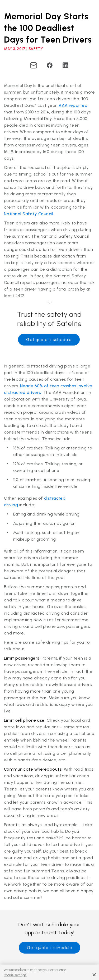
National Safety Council (28, 214)
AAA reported (73, 105)
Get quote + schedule (49, 340)
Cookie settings (15, 975)
